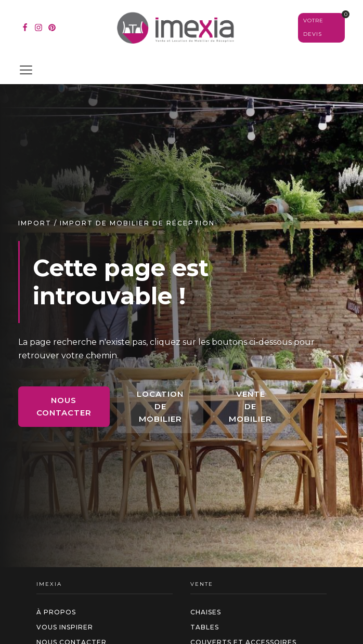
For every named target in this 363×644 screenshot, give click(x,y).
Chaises (206, 612)
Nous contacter (64, 406)
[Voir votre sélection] (321, 28)
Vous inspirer (65, 627)
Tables (205, 627)
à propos (56, 612)
